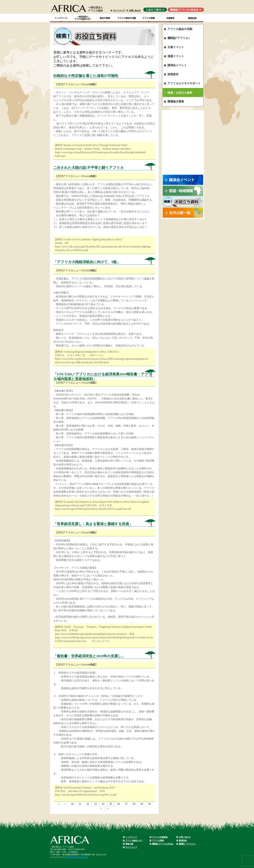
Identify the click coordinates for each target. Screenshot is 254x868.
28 (134, 804)
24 (103, 804)
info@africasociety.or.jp (77, 857)
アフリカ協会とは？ (134, 841)
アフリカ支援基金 (160, 837)
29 (142, 804)
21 (80, 804)
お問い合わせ (135, 11)
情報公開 (129, 844)
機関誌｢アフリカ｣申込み (163, 844)
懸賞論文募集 (176, 101)
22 (88, 804)
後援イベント (176, 56)
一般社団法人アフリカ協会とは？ (83, 18)
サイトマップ (119, 11)
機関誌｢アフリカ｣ (179, 38)
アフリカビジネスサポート (184, 83)
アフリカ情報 (158, 841)
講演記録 (192, 18)
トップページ (131, 837)
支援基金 (170, 18)
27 (126, 804)
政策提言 (173, 74)
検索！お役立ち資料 (180, 93)
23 (95, 804)
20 (72, 804)
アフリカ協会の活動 (127, 18)
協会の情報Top (105, 18)
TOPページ (61, 18)
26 (119, 804)
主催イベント (176, 47)
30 (149, 804)
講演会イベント (177, 65)
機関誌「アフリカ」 (188, 844)
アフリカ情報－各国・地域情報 (149, 18)
